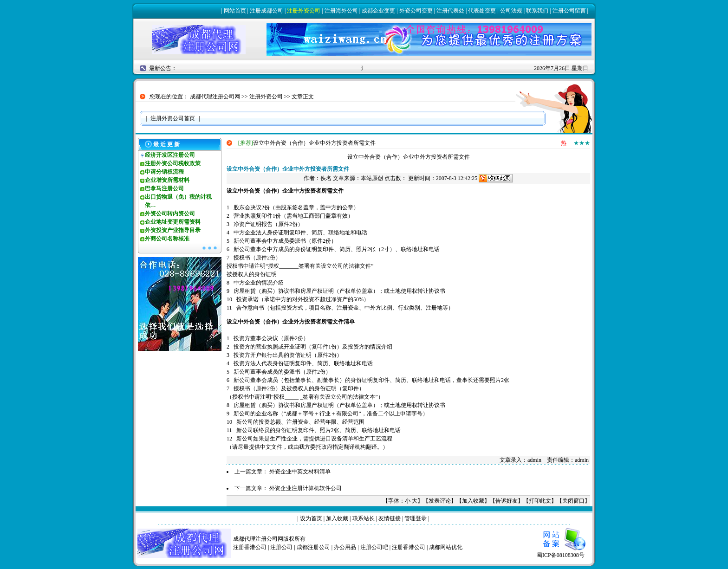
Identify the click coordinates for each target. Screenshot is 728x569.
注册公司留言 (569, 11)
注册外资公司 (304, 11)
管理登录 (416, 518)
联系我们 (537, 11)
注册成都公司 (266, 11)
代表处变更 (482, 11)
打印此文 (540, 501)
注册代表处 (450, 11)
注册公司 (281, 547)
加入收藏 (473, 501)
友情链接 (390, 518)
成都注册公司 (313, 547)
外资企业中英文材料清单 (300, 472)
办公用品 (345, 547)
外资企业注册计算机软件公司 (305, 488)
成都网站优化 (446, 547)
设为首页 (311, 518)
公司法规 (511, 11)
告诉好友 (507, 501)
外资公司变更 (416, 11)
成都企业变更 (378, 11)
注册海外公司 (341, 11)
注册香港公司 (250, 547)
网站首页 (235, 11)
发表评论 (440, 501)
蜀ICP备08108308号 (563, 552)
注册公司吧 (374, 547)
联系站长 (364, 518)
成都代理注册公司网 (215, 97)
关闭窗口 (573, 501)
